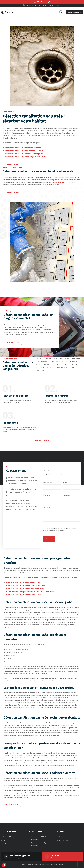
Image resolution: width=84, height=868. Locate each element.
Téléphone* (52, 497)
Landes (5, 840)
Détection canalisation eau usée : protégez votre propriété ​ (25, 157)
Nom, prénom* (52, 485)
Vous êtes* (62, 474)
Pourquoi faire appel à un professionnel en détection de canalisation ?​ (30, 592)
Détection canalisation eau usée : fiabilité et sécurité (23, 148)
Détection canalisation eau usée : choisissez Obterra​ (24, 595)
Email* (71, 485)
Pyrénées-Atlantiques (9, 837)
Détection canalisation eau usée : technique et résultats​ (25, 589)
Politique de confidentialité (67, 837)
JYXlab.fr (60, 864)
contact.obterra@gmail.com (20, 856)
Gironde (5, 844)
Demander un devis (74, 12)
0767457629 (55, 856)
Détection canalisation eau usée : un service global (23, 583)
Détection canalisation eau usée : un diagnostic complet (24, 151)
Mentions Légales (64, 840)
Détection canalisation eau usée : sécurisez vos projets (24, 154)
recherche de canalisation (56, 182)
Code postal (71, 497)
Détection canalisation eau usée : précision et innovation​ (25, 586)
